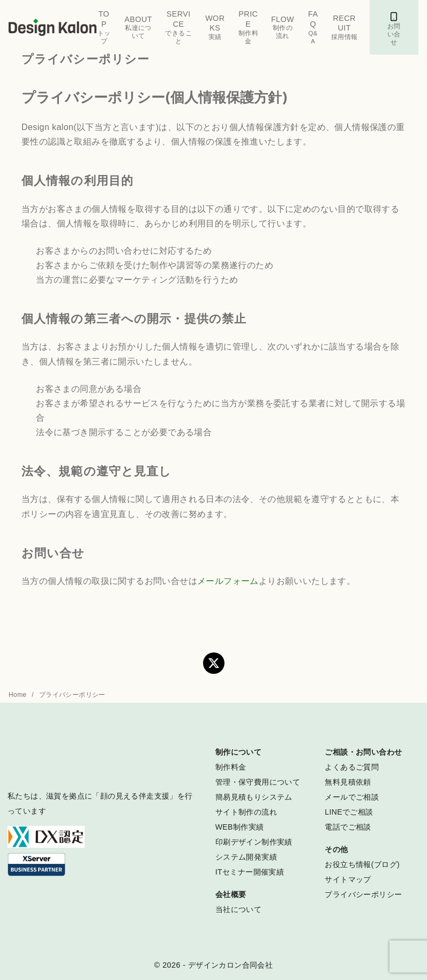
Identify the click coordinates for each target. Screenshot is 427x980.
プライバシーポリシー (72, 695)
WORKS (215, 28)
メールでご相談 (352, 797)
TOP (104, 27)
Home (18, 695)
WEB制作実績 (240, 827)
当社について (238, 909)
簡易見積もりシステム (254, 797)
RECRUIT (344, 28)
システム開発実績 (246, 857)
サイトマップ (348, 879)
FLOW (283, 28)
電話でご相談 (348, 827)
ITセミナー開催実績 (250, 872)
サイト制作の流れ (246, 812)
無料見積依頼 (348, 782)
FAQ (313, 27)
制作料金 (231, 767)
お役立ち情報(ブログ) (362, 864)
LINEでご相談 (349, 812)
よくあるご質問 (352, 767)
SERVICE (178, 27)
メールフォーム (228, 581)
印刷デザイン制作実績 (254, 842)
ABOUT (138, 28)
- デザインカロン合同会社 (228, 965)
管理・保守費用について (258, 782)
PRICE (248, 27)
